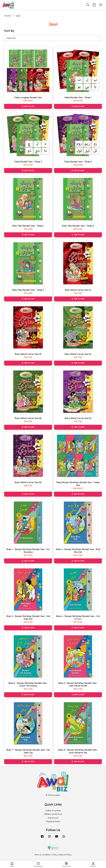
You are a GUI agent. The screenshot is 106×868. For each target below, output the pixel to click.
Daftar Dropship (53, 810)
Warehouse (53, 818)
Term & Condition (43, 855)
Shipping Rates (53, 821)
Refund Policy (65, 855)
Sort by (9, 31)
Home (8, 16)
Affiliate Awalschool (53, 814)
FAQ (55, 855)
